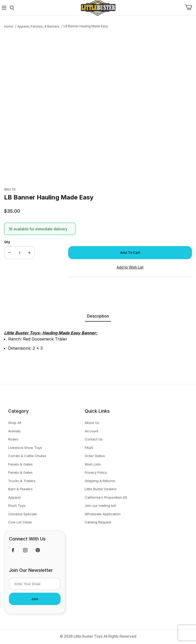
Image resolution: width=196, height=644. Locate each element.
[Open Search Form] (12, 8)
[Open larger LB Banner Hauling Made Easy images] (98, 106)
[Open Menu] (4, 8)
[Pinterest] (38, 550)
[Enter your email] (35, 584)
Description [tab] (98, 316)
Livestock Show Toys (25, 448)
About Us (92, 423)
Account (91, 431)
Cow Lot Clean (20, 522)
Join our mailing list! (100, 506)
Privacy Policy (96, 472)
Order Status (95, 456)
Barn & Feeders (20, 489)
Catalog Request (98, 522)
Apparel (14, 497)
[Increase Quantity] (29, 253)
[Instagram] (25, 550)
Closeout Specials (23, 514)
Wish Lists (93, 464)
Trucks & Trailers (22, 481)
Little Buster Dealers (101, 489)
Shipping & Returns (100, 481)
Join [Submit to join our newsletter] (35, 599)
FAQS (89, 448)
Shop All (15, 423)
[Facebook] (13, 550)
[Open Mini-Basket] (190, 7)
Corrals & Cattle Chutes (27, 456)
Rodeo (13, 439)
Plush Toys (17, 506)
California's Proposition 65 (106, 497)
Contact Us (94, 439)
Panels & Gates (20, 464)
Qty (7, 242)
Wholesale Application (103, 514)
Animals (14, 431)
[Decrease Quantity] (9, 253)
